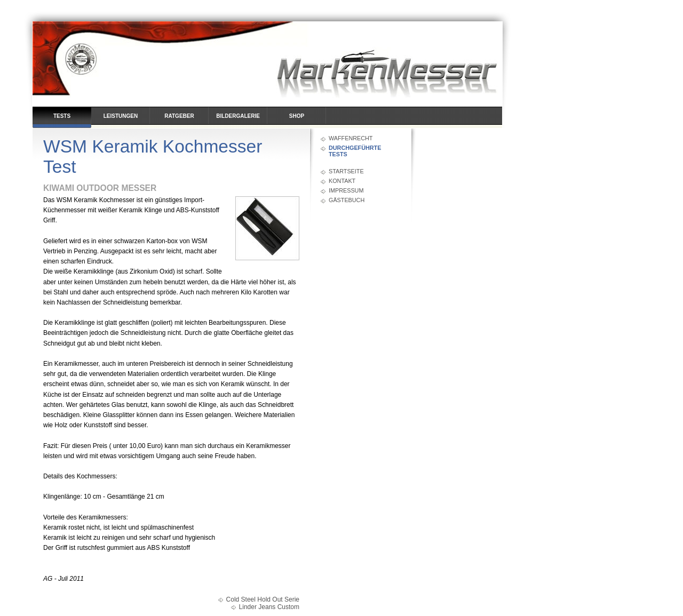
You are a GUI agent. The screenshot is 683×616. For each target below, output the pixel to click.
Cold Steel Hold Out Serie (263, 599)
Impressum (346, 190)
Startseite (346, 171)
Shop (297, 116)
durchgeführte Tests (355, 151)
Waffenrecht (351, 138)
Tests (62, 116)
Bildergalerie (238, 116)
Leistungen (121, 116)
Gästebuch (347, 200)
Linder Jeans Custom (269, 607)
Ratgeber (179, 116)
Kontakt (342, 181)
